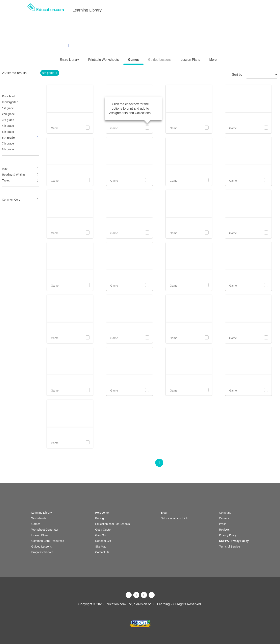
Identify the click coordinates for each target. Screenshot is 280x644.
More (215, 59)
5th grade (8, 132)
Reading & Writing (21, 175)
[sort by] (262, 75)
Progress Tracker (42, 552)
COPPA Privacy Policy (234, 541)
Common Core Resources (48, 541)
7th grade (8, 143)
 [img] (157, 102)
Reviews (224, 530)
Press (223, 524)
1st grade (8, 108)
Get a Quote (103, 530)
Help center (102, 513)
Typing (21, 180)
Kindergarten (10, 102)
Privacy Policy (228, 535)
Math (21, 169)
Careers (224, 518)
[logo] (46, 10)
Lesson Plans (40, 535)
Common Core (21, 200)
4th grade (8, 126)
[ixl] (140, 617)
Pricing (99, 518)
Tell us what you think (174, 518)
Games (36, 524)
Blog (164, 513)
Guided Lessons (41, 547)
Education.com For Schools (112, 524)
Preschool (8, 96)
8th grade (8, 149)
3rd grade (8, 120)
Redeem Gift (103, 541)
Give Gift (101, 535)
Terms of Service (229, 547)
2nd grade (8, 114)
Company (225, 513)
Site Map (101, 547)
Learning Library (87, 10)
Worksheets (39, 518)
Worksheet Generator (45, 530)
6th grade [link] (50, 73)
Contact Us (102, 552)
